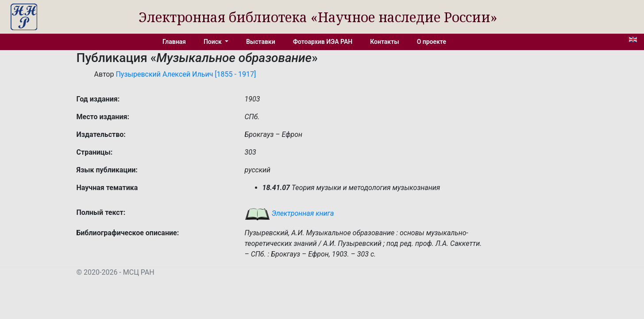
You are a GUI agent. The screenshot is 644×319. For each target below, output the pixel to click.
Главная (174, 42)
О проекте (432, 42)
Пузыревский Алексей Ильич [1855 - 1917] (186, 74)
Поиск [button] (213, 42)
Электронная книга (289, 213)
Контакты (384, 42)
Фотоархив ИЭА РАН (323, 42)
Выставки (261, 42)
